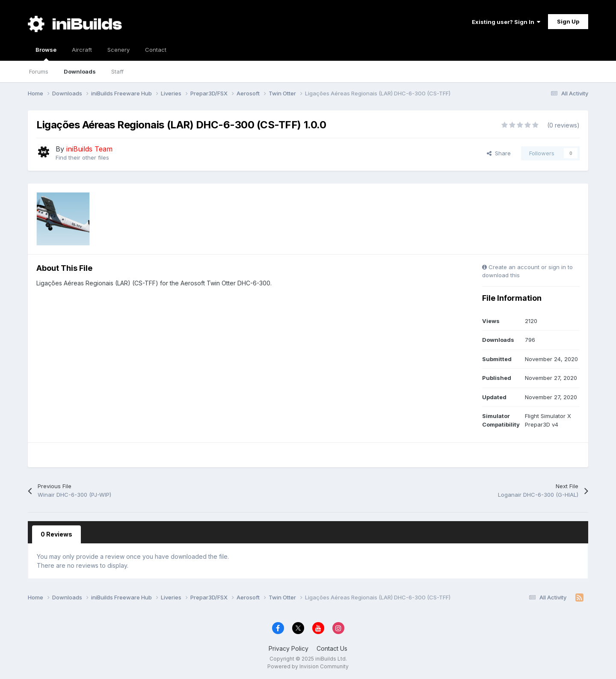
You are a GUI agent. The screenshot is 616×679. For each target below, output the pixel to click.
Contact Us (332, 648)
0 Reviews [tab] (56, 534)
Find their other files (82, 157)
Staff (117, 71)
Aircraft (82, 50)
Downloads (80, 71)
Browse (46, 53)
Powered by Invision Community (308, 666)
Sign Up (568, 21)
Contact (156, 50)
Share (499, 153)
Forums (39, 71)
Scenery (118, 50)
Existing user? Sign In (506, 22)
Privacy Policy (289, 648)
